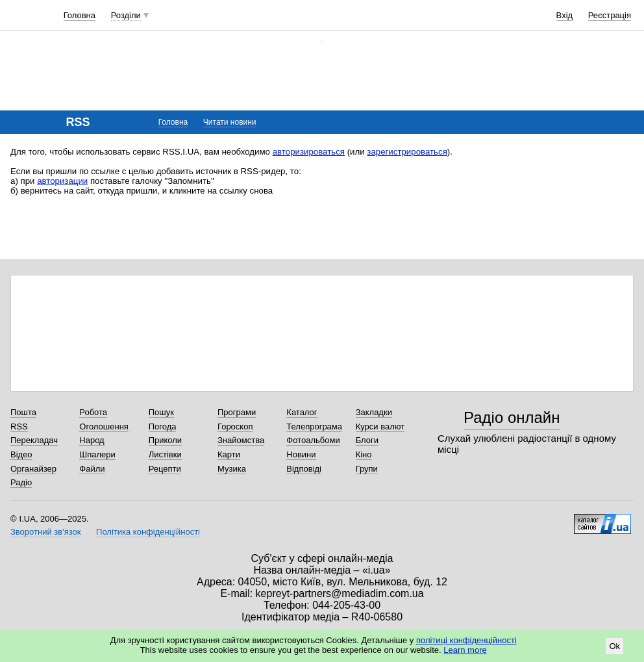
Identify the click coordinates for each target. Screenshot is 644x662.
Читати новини (230, 122)
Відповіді (304, 469)
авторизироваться (309, 152)
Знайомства (241, 440)
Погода (163, 426)
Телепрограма (314, 426)
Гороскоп (235, 426)
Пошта (23, 412)
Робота (93, 412)
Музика (232, 469)
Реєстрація (610, 15)
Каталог (302, 412)
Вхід (565, 15)
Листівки (165, 454)
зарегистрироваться (407, 152)
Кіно (364, 454)
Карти (229, 454)
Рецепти (165, 469)
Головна (80, 15)
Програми (237, 412)
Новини (301, 454)
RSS (19, 426)
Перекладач (34, 440)
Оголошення (104, 426)
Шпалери (97, 454)
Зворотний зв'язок (45, 532)
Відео (21, 454)
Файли (92, 469)
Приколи (165, 440)
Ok (614, 646)
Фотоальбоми (313, 440)
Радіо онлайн (512, 417)
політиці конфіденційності (466, 640)
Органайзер (33, 469)
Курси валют (380, 426)
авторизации (62, 181)
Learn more (465, 650)
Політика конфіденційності (148, 532)
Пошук (161, 412)
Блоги (367, 440)
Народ (92, 440)
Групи (367, 469)
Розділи (126, 15)
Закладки (374, 412)
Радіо (21, 482)
